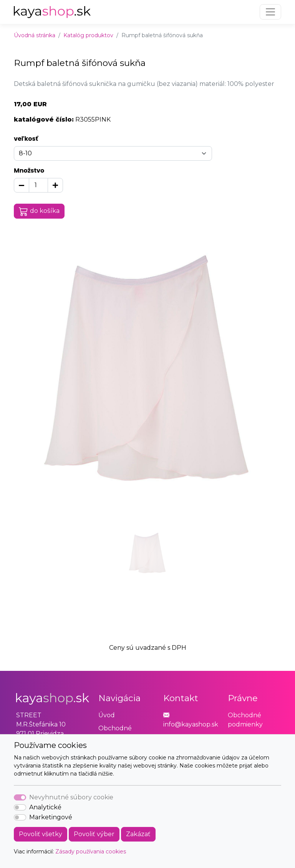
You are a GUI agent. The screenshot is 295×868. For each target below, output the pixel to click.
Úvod (107, 715)
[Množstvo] (38, 185)
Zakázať (138, 834)
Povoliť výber (94, 834)
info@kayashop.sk (191, 724)
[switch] (20, 807)
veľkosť (26, 139)
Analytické (45, 807)
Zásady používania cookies (91, 852)
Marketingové (51, 817)
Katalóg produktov (88, 35)
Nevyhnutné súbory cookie (71, 797)
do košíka (39, 211)
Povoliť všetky (41, 834)
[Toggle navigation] (270, 12)
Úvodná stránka (35, 35)
